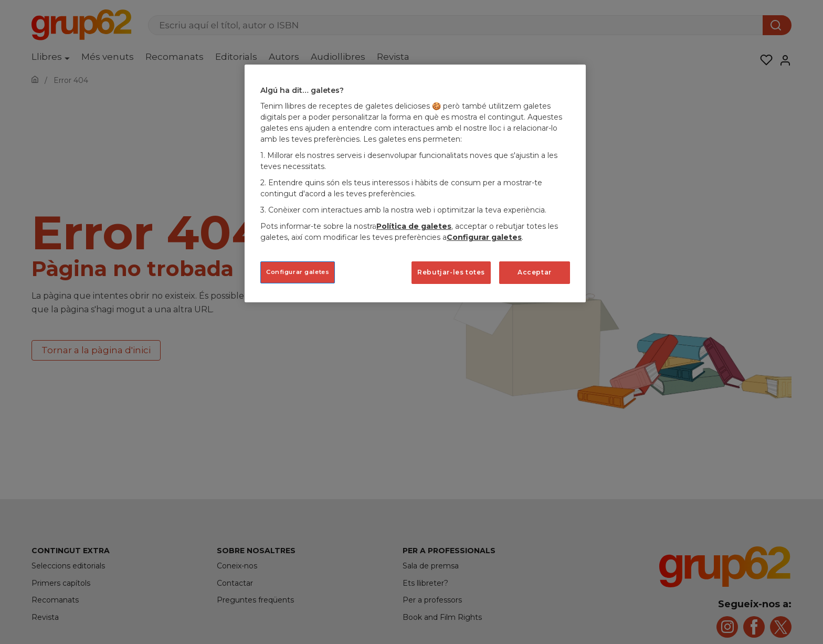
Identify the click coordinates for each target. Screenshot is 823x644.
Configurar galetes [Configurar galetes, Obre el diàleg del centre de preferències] (298, 272)
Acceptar (535, 272)
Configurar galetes (484, 237)
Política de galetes (414, 226)
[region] (415, 183)
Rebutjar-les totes (451, 272)
